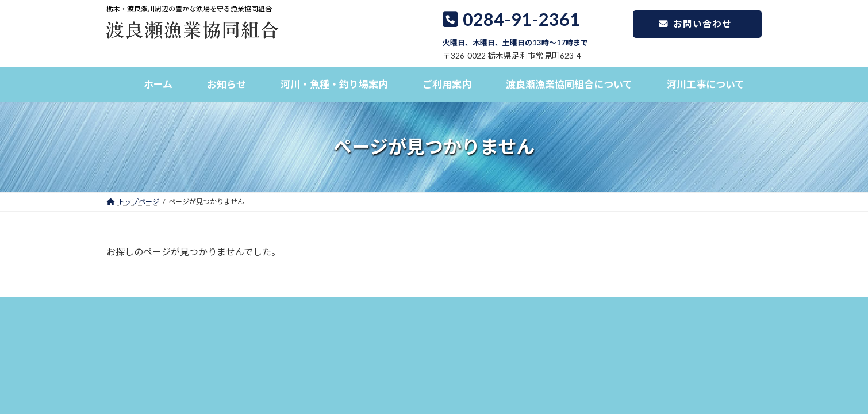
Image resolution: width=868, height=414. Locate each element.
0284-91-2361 (515, 28)
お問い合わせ (687, 25)
